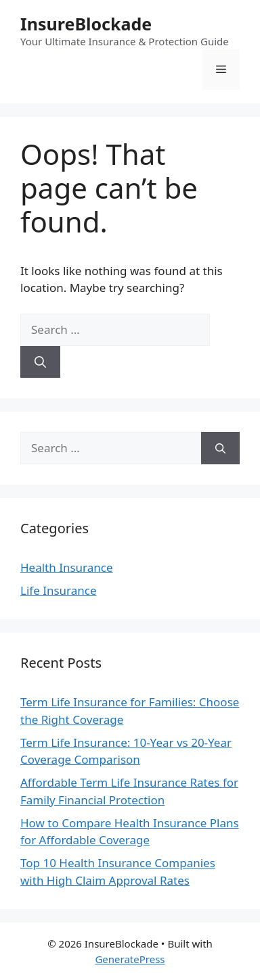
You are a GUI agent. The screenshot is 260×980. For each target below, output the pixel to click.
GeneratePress (130, 959)
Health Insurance (67, 567)
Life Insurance (59, 590)
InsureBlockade (86, 24)
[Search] (40, 362)
